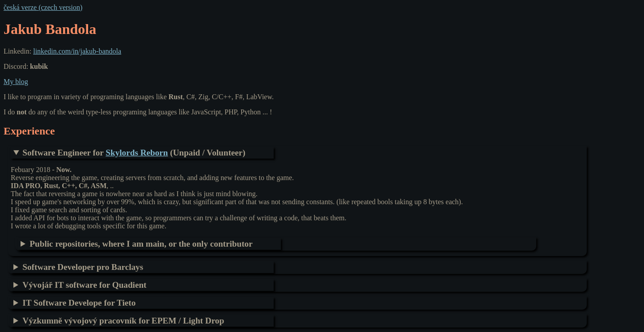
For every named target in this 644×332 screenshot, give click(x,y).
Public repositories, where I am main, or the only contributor (141, 244)
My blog (16, 82)
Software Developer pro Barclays (83, 267)
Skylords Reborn (137, 153)
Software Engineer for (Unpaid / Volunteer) (134, 153)
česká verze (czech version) (43, 7)
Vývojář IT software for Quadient (84, 285)
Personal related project (149, 244)
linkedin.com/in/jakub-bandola (77, 51)
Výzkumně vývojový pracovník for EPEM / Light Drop (123, 321)
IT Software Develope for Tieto (79, 303)
